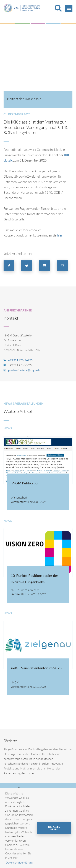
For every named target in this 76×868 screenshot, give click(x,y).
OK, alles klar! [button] (54, 828)
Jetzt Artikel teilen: (18, 254)
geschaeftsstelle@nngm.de (24, 370)
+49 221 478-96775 (20, 360)
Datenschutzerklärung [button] (19, 862)
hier (60, 235)
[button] (9, 266)
